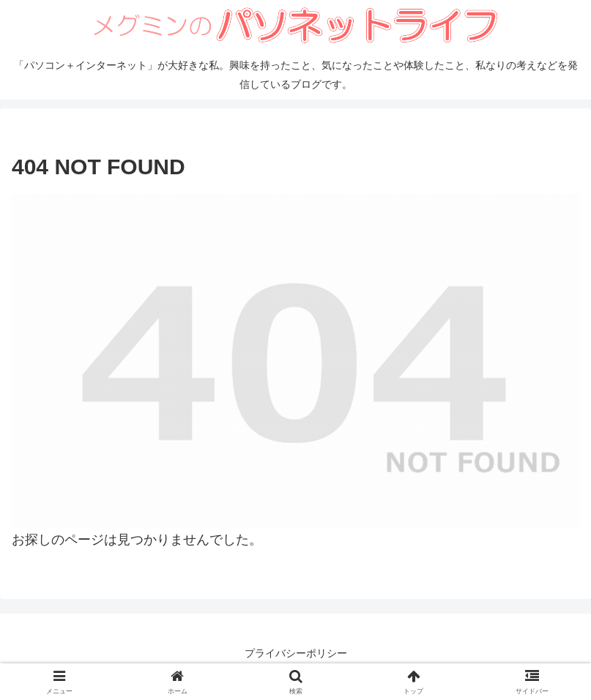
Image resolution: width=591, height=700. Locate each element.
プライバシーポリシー (296, 653)
